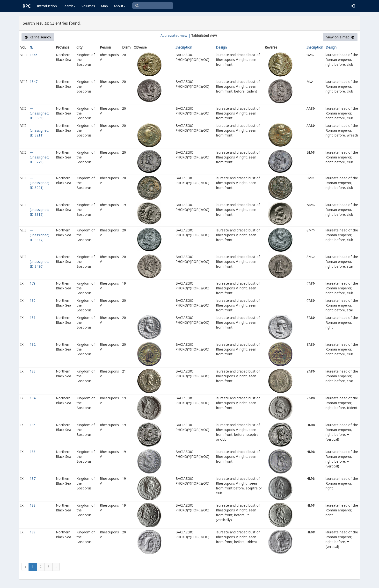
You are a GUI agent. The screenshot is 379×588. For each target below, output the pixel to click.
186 (33, 452)
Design (221, 47)
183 (33, 371)
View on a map (340, 37)
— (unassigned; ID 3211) (39, 130)
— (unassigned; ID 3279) (39, 157)
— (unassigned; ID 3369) (39, 113)
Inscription (184, 47)
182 (33, 344)
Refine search (38, 37)
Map (104, 6)
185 (33, 425)
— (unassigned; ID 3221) (39, 183)
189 (33, 532)
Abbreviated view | (175, 35)
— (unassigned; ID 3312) (39, 210)
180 (33, 300)
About (120, 6)
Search (69, 6)
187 (33, 478)
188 (33, 505)
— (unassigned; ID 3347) (39, 235)
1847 (34, 82)
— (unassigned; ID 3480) (39, 262)
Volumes (88, 6)
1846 (34, 55)
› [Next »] (56, 567)
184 (33, 398)
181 (33, 318)
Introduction (47, 6)
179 (33, 283)
